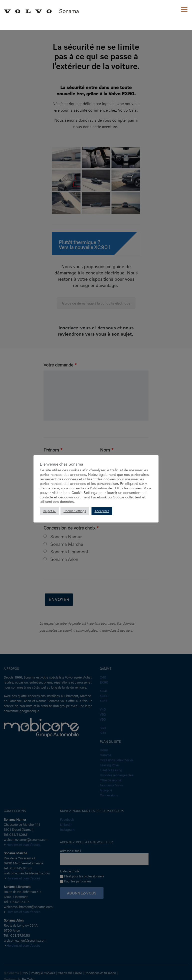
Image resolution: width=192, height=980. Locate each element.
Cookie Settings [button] (75, 511)
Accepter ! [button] (102, 511)
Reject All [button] (49, 511)
